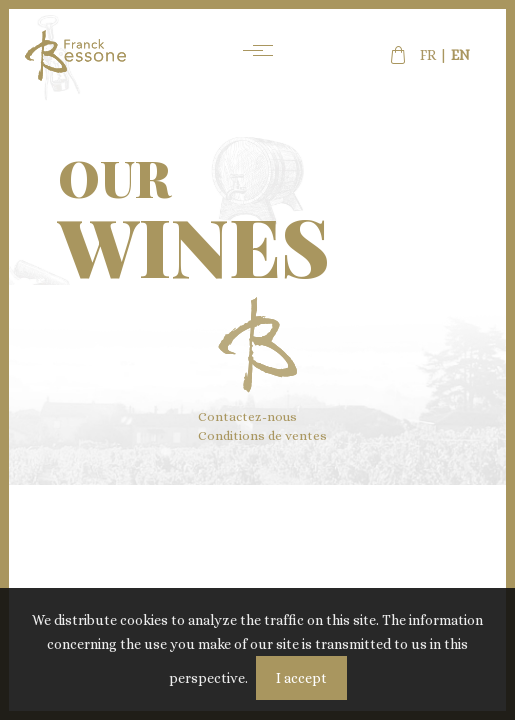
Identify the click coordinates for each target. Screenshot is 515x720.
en (460, 55)
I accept (301, 678)
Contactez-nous (247, 416)
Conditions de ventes (262, 435)
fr (428, 55)
